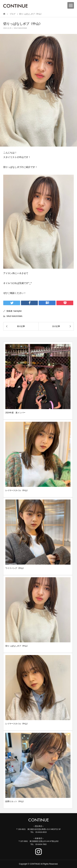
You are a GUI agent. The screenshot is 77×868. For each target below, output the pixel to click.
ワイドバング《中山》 (15, 568)
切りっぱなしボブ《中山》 (17, 646)
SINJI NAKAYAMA (20, 28)
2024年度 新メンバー (15, 413)
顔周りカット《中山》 (15, 801)
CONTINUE (39, 820)
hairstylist (18, 311)
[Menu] (71, 5)
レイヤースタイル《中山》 (17, 490)
